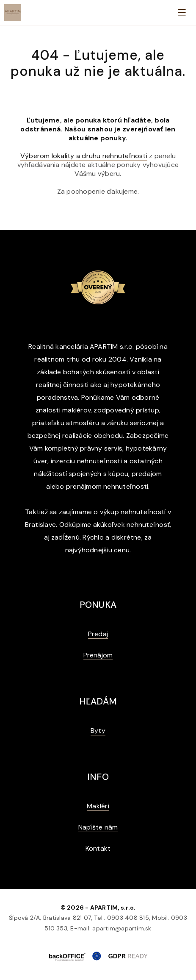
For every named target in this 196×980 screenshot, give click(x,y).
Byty (98, 731)
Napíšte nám (98, 827)
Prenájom (98, 655)
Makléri (98, 806)
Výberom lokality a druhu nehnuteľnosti (84, 156)
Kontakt (98, 848)
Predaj (98, 634)
